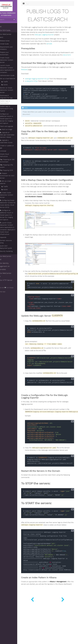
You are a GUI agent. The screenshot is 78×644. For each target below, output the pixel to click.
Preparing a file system (11, 166)
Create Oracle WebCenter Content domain (11, 60)
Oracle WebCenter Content (9, 36)
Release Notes (9, 41)
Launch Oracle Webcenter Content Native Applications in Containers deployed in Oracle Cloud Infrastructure (12, 229)
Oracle (16, 288)
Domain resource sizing (11, 242)
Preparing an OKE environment (12, 161)
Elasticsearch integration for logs (11, 97)
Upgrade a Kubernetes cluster (11, 141)
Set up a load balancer (13, 79)
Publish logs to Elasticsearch (10, 102)
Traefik (10, 82)
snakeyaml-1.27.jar (37, 89)
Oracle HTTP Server (9, 280)
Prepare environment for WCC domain (12, 176)
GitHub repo (6, 292)
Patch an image (11, 129)
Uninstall (7, 151)
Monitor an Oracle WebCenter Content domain (11, 90)
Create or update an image (11, 147)
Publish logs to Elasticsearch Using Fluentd (11, 109)
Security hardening (11, 251)
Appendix (7, 237)
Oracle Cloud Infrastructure (8, 155)
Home (4, 27)
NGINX (9, 85)
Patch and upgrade (11, 126)
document (42, 60)
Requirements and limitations (11, 48)
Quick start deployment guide (11, 247)
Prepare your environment (9, 53)
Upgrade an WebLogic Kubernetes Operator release (12, 135)
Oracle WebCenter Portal (9, 258)
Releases (37, 77)
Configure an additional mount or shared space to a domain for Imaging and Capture (11, 119)
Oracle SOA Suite (8, 30)
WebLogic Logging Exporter (36, 37)
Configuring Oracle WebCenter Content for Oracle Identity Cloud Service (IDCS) (12, 204)
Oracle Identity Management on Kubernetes (8, 266)
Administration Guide (11, 75)
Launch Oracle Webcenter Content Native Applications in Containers (12, 69)
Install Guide (8, 44)
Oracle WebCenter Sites (9, 275)
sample (55, 46)
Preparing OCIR (11, 170)
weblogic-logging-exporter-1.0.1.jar (43, 86)
